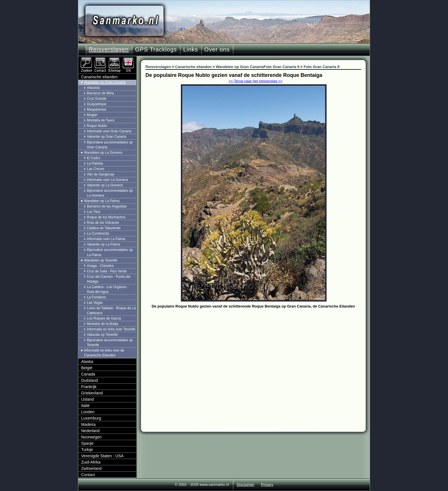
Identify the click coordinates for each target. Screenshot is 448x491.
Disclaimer (246, 485)
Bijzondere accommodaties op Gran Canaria (110, 145)
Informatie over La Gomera (107, 180)
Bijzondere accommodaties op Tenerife (110, 343)
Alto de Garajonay (101, 174)
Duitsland (89, 380)
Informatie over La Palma (106, 239)
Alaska (87, 362)
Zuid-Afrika (91, 462)
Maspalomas (97, 109)
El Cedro (94, 158)
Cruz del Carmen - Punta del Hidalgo (109, 279)
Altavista (93, 88)
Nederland (90, 431)
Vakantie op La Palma (104, 244)
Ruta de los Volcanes (103, 223)
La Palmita (95, 163)
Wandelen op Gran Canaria (105, 82)
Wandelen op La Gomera (103, 153)
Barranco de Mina (100, 93)
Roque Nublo (97, 126)
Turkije (87, 450)
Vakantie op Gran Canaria (107, 137)
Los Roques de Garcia (104, 318)
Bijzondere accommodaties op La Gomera (110, 193)
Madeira (88, 424)
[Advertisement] (258, 353)
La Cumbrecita (98, 233)
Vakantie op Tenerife (102, 335)
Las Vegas (95, 303)
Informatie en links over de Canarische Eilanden (104, 353)
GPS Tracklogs (156, 49)
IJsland (87, 399)
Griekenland (92, 393)
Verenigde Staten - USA (102, 456)
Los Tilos (94, 212)
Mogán (92, 115)
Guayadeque (97, 104)
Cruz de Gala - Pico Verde (107, 271)
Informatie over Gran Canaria (109, 131)
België (87, 368)
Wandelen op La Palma (102, 201)
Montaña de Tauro (101, 120)
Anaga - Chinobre (100, 266)
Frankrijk (89, 387)
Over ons (217, 49)
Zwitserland (91, 468)
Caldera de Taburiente (104, 228)
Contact (88, 475)
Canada (88, 374)
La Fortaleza (96, 297)
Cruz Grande (97, 99)
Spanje (87, 443)
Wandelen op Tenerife (101, 260)
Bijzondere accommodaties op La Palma (110, 252)
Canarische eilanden (99, 77)
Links (191, 49)
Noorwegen (91, 437)
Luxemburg (91, 418)
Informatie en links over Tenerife (111, 329)
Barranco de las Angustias (107, 206)
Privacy (267, 485)
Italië (85, 406)
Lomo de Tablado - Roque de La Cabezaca (111, 311)
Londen (88, 412)
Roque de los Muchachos (106, 217)
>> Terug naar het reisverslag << (256, 81)
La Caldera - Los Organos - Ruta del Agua (108, 289)
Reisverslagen (109, 49)
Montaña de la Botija (102, 324)
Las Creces (96, 169)
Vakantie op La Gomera (105, 185)
